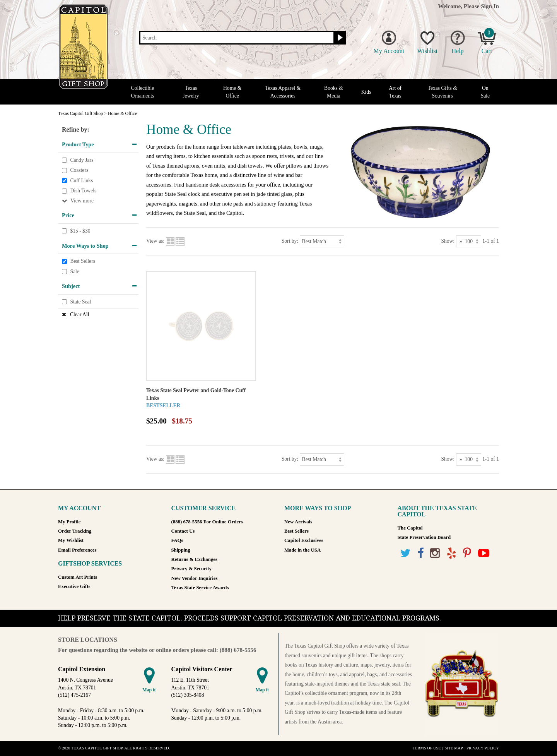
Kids (366, 92)
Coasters (79, 170)
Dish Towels (83, 191)
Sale (74, 272)
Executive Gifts (74, 586)
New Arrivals (298, 522)
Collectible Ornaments (143, 92)
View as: (155, 241)
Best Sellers (83, 261)
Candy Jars (82, 160)
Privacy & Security (191, 569)
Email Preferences (77, 550)
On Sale (485, 92)
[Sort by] (322, 241)
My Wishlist (71, 540)
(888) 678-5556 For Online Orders (207, 522)
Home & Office (232, 92)
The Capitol (410, 528)
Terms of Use (427, 748)
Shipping (181, 550)
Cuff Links (81, 181)
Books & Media (334, 92)
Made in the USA (302, 550)
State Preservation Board (424, 537)
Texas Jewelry (191, 92)
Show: (448, 241)
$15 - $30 (80, 231)
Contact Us (183, 531)
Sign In (490, 6)
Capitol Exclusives (304, 540)
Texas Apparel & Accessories (283, 92)
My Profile (69, 522)
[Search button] (339, 38)
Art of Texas (395, 92)
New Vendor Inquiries (195, 578)
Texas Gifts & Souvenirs (443, 92)
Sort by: (290, 241)
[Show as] (469, 241)
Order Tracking (75, 531)
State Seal (80, 302)
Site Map (454, 748)
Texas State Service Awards (200, 588)
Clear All (79, 315)
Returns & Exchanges (194, 559)
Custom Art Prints (78, 577)
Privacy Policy (483, 748)
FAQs (177, 540)
